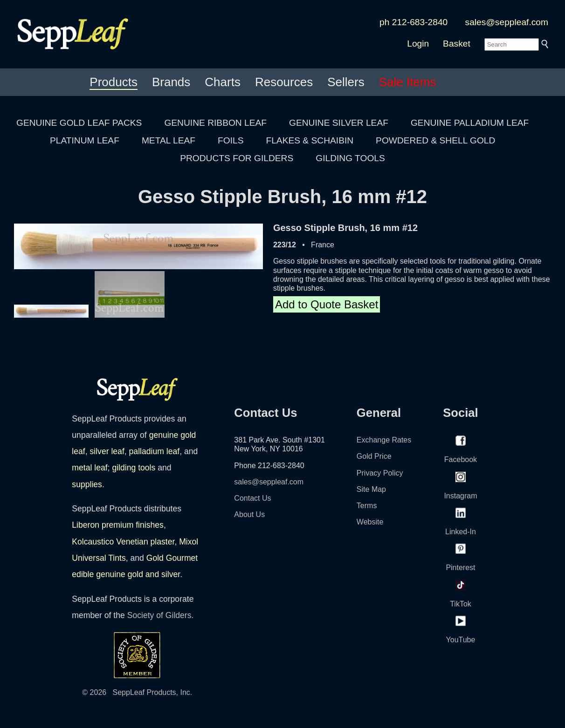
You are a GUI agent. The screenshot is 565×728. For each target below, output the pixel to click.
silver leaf (107, 451)
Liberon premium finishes (118, 525)
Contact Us (252, 498)
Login (418, 44)
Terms (367, 506)
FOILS (231, 140)
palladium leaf (155, 451)
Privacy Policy (380, 473)
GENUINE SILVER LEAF (339, 123)
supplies (87, 484)
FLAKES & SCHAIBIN (310, 140)
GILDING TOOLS (350, 158)
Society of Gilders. (161, 615)
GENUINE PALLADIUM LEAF (470, 123)
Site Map (371, 489)
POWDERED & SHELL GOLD (435, 140)
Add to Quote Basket (327, 304)
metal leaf (90, 468)
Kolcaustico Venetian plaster (123, 542)
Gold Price (374, 456)
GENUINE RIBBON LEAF (215, 123)
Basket (457, 44)
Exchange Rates (384, 440)
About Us (249, 514)
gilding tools (134, 468)
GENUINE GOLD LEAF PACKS (79, 123)
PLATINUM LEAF (85, 140)
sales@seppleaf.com (507, 22)
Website (370, 522)
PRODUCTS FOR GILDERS (237, 158)
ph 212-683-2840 (413, 22)
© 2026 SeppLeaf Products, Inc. (137, 692)
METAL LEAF (169, 140)
